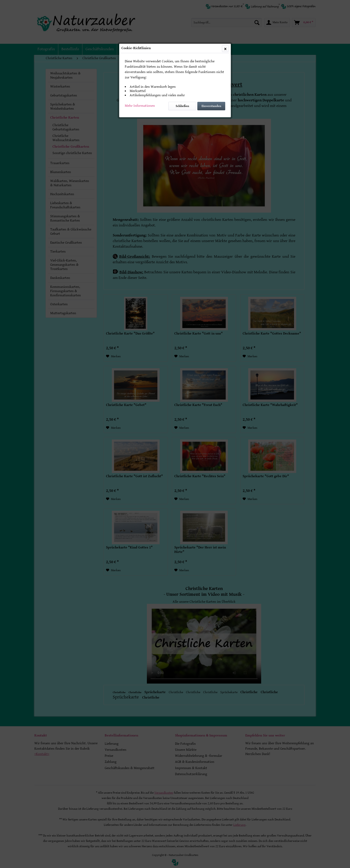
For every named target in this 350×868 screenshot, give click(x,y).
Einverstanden (211, 106)
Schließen (182, 106)
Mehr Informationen (140, 106)
